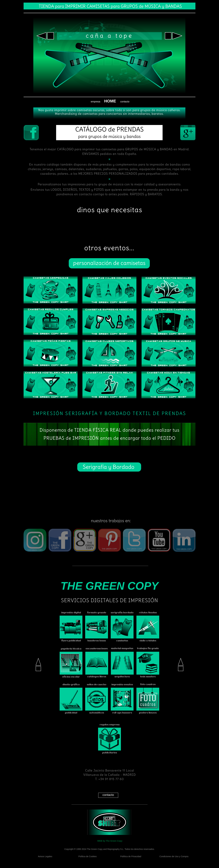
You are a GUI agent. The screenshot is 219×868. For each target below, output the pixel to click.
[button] (45, 36)
